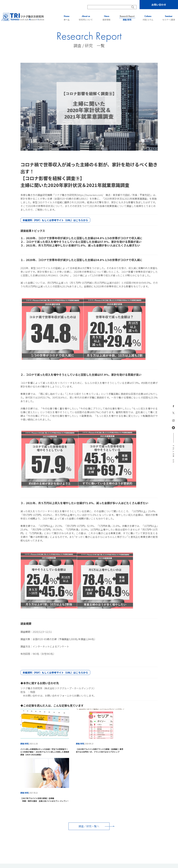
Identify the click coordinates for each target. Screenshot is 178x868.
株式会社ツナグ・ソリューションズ (56, 836)
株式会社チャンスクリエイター (92, 839)
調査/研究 (127, 18)
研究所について (86, 18)
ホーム (67, 18)
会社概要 (165, 821)
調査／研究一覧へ (89, 775)
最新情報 (106, 18)
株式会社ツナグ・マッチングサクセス (89, 836)
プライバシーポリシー (146, 821)
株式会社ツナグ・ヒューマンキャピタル (124, 836)
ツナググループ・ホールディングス (60, 833)
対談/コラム (148, 18)
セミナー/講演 (169, 18)
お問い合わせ (159, 5)
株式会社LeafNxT (115, 839)
